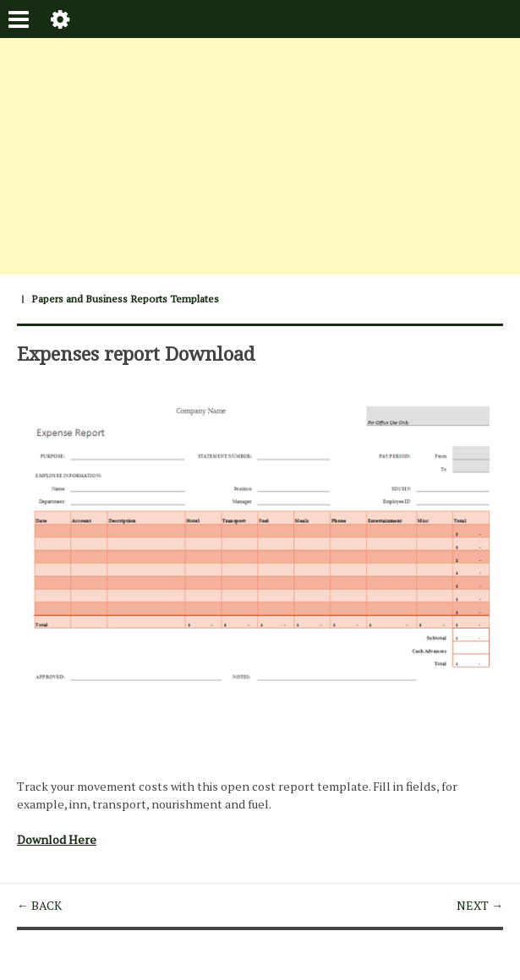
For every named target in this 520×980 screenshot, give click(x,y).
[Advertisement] (260, 156)
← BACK (39, 905)
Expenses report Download (136, 353)
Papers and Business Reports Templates (125, 299)
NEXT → (480, 905)
